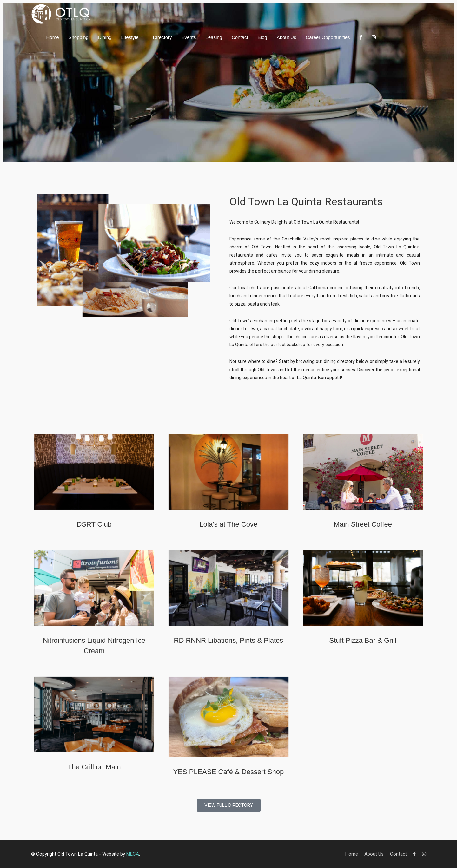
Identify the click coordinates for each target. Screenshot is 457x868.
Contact (240, 37)
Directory (162, 37)
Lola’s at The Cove (229, 524)
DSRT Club (94, 524)
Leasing (214, 37)
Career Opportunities (328, 37)
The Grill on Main (94, 767)
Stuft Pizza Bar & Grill (363, 640)
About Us (287, 37)
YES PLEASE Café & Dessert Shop (229, 772)
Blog (262, 37)
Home (53, 37)
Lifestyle (130, 37)
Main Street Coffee (363, 524)
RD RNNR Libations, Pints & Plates (229, 640)
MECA (133, 854)
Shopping (79, 37)
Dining (105, 37)
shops (278, 337)
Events (189, 37)
